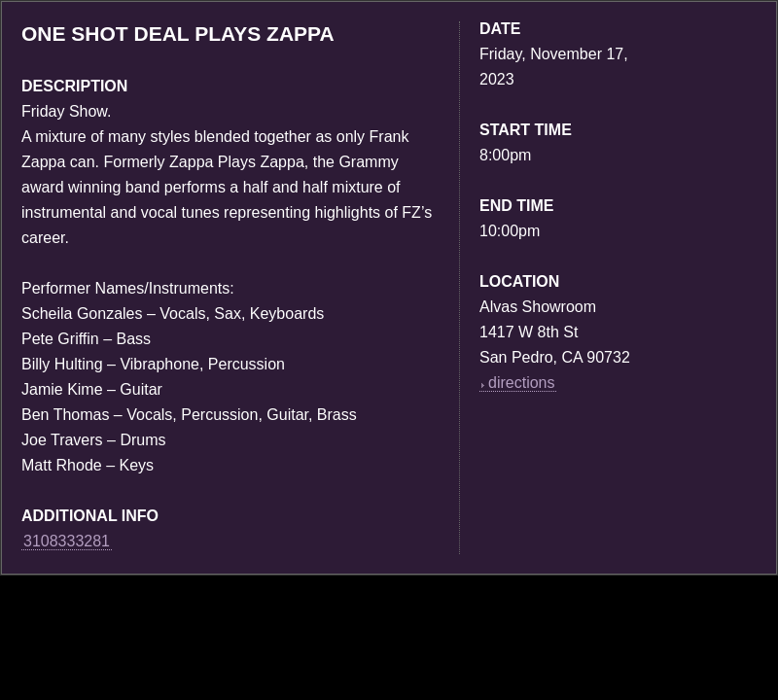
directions (518, 383)
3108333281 (67, 541)
